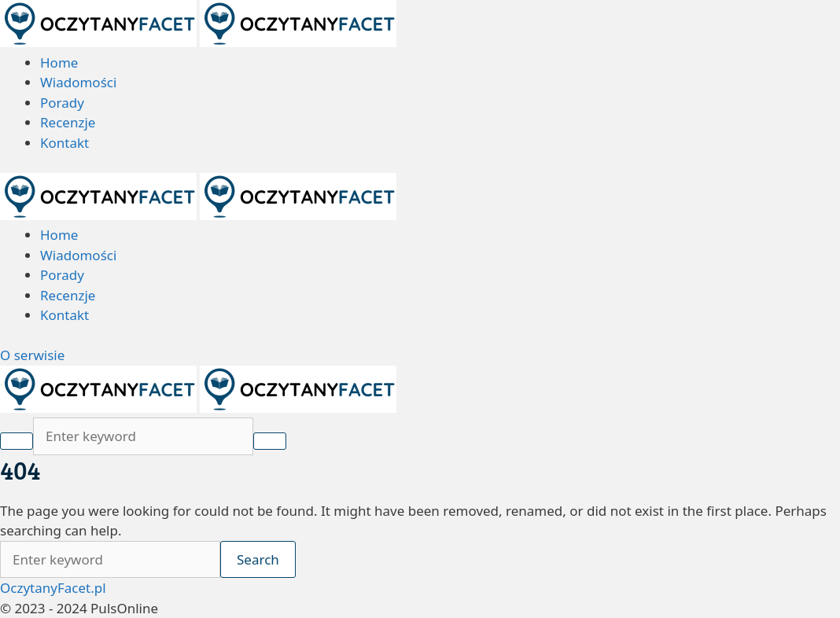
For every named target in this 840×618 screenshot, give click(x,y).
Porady (62, 103)
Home (59, 63)
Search (258, 559)
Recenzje (68, 122)
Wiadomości (78, 82)
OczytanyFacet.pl (53, 588)
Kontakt (64, 143)
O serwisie (32, 355)
